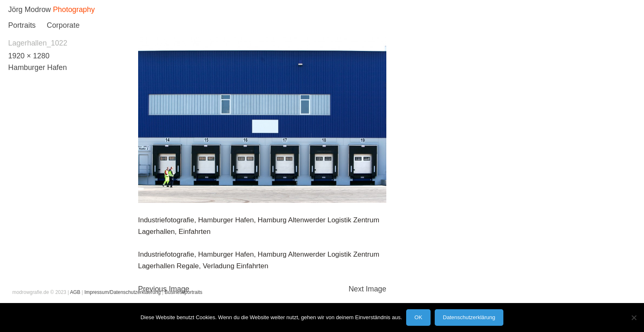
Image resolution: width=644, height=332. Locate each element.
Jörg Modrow (30, 10)
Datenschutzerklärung (469, 317)
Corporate (63, 25)
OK (418, 317)
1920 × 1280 (29, 56)
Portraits (22, 25)
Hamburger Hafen (38, 67)
